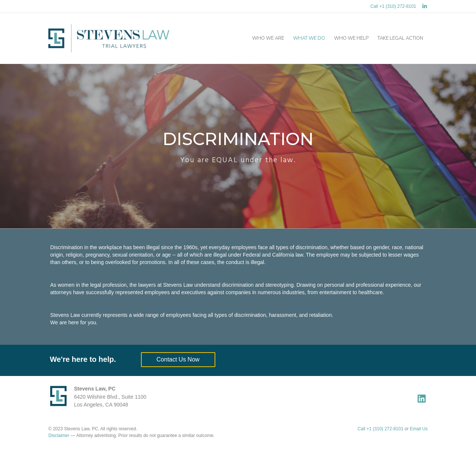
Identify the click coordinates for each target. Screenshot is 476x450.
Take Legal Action (400, 38)
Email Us (419, 429)
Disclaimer (59, 435)
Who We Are (268, 38)
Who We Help (351, 38)
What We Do (309, 38)
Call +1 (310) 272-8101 (393, 6)
